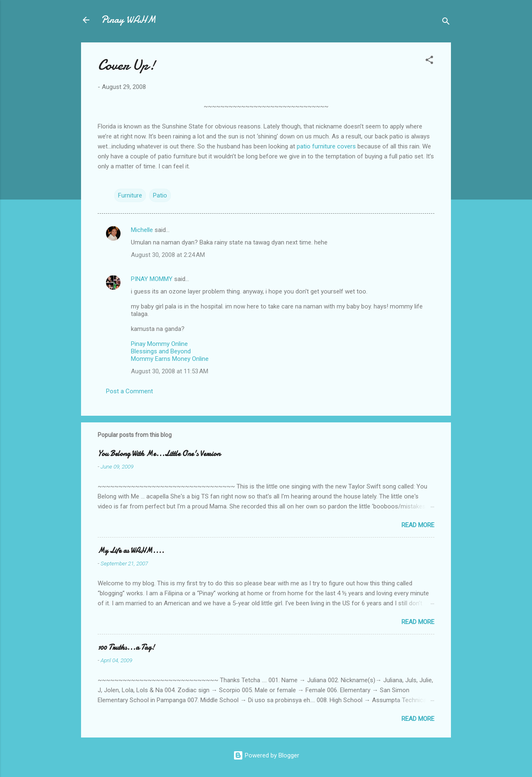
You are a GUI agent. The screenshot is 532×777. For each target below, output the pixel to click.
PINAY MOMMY (152, 279)
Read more (418, 525)
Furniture (130, 195)
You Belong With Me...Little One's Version (159, 454)
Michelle (142, 230)
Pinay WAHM (128, 20)
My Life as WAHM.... (131, 551)
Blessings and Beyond (161, 351)
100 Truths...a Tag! (126, 647)
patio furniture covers (326, 146)
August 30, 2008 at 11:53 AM (170, 371)
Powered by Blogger (266, 755)
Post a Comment (129, 391)
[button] (429, 61)
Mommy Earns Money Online (170, 359)
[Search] (446, 23)
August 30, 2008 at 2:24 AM (168, 255)
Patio (160, 195)
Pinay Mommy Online (159, 344)
